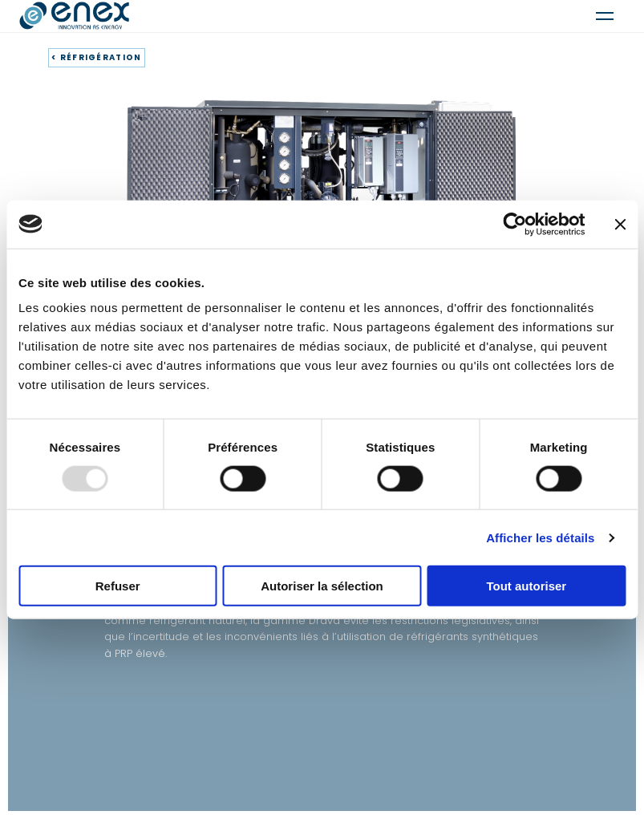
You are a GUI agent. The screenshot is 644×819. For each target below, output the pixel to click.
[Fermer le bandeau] (620, 224)
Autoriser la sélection (322, 586)
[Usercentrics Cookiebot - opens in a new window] (514, 224)
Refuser (118, 586)
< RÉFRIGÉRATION (97, 57)
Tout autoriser (526, 586)
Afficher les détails (540, 537)
